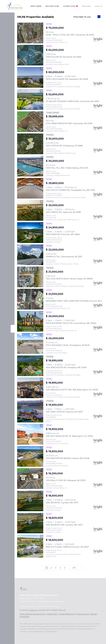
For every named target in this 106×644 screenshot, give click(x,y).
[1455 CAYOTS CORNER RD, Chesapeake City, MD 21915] (30, 188)
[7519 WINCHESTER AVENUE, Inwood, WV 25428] (30, 456)
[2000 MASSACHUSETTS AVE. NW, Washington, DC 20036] (30, 388)
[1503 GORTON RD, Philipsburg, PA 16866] (30, 144)
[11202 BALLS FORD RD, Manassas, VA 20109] (30, 479)
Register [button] (87, 6)
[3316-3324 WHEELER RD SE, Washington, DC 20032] (30, 434)
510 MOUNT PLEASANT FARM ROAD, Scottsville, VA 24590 (72, 101)
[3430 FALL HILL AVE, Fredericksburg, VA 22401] (30, 166)
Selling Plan (52, 6)
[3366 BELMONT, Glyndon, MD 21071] (30, 501)
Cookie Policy (52, 614)
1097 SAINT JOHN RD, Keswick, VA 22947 (64, 412)
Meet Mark (36, 6)
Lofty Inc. (33, 610)
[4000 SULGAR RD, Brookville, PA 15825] (30, 55)
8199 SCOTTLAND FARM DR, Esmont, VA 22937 (67, 547)
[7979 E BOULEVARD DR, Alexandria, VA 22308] (30, 77)
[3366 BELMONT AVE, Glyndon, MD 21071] (30, 523)
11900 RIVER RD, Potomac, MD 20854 (63, 234)
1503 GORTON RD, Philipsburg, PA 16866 (64, 146)
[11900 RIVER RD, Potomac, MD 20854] (30, 233)
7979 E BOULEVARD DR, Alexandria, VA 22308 (67, 79)
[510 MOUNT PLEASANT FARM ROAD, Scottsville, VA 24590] (30, 100)
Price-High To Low (82, 17)
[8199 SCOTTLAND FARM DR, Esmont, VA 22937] (30, 546)
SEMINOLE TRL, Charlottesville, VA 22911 (64, 257)
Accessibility (25, 617)
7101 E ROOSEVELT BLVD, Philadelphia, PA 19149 (68, 345)
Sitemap (93, 614)
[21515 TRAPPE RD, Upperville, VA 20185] (30, 210)
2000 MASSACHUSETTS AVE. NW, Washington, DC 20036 (72, 390)
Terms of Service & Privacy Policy (33, 614)
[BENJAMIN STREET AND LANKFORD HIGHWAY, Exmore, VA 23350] (30, 299)
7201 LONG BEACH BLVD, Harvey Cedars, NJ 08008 (69, 279)
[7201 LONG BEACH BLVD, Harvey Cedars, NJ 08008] (30, 277)
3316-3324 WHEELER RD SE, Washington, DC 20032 (69, 436)
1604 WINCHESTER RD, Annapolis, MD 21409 (66, 367)
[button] (15, 6)
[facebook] (21, 635)
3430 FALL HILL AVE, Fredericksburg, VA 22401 (67, 168)
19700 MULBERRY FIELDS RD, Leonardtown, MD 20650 (71, 323)
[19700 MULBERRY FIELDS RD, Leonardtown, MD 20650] (30, 321)
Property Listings (82, 614)
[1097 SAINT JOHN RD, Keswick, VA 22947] (30, 411)
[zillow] (26, 635)
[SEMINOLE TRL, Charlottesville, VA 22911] (30, 255)
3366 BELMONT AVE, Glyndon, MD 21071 (64, 525)
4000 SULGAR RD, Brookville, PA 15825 (64, 57)
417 (74, 568)
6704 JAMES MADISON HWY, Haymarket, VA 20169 (69, 123)
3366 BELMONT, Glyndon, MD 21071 (62, 503)
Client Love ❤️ (71, 6)
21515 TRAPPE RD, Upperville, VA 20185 (63, 212)
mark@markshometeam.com (51, 602)
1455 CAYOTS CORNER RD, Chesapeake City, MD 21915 (70, 190)
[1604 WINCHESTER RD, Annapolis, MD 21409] (30, 366)
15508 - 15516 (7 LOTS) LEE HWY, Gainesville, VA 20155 (70, 35)
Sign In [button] (99, 6)
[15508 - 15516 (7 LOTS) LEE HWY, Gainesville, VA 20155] (30, 33)
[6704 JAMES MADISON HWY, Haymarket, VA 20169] (30, 122)
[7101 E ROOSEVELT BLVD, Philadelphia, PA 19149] (30, 343)
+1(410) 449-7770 (27, 602)
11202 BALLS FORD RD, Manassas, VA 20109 (66, 480)
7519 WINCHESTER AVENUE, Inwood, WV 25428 (68, 458)
